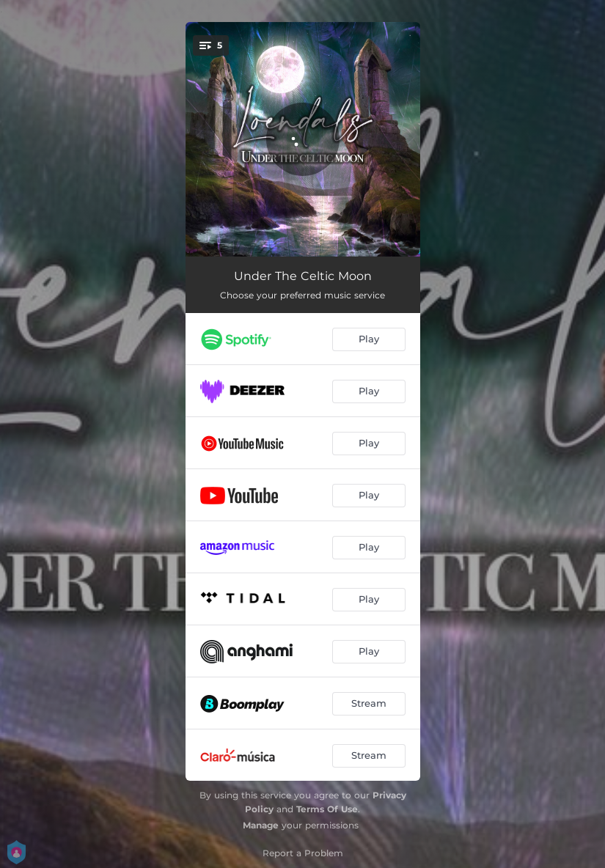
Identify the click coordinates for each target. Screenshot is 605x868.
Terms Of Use (327, 809)
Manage (261, 825)
